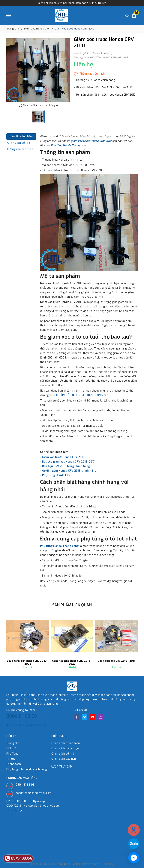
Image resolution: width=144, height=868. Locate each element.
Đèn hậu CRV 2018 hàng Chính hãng (66, 466)
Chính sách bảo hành (64, 759)
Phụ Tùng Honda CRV (56, 475)
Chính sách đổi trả (63, 754)
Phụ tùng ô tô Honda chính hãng (27, 769)
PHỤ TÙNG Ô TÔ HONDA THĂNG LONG (78, 395)
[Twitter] (85, 717)
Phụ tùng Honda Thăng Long (69, 145)
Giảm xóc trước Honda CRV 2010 (63, 457)
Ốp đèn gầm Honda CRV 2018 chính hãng (69, 471)
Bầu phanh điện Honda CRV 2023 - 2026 (28, 662)
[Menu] (9, 15)
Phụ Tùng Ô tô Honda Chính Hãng (27, 726)
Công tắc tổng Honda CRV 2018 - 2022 (72, 662)
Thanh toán (14, 764)
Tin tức (11, 759)
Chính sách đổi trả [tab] (19, 143)
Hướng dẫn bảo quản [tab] (20, 149)
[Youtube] (93, 717)
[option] (38, 70)
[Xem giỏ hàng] (134, 15)
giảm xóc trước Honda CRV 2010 (91, 141)
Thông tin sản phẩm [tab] (20, 136)
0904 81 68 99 (22, 716)
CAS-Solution (105, 864)
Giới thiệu (12, 748)
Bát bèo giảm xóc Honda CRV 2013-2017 (69, 462)
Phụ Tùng (12, 754)
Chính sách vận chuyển (66, 748)
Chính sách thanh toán (66, 743)
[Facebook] (77, 717)
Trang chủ (13, 743)
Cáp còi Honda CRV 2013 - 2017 (117, 661)
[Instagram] (100, 717)
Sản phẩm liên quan (72, 605)
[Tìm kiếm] (127, 15)
